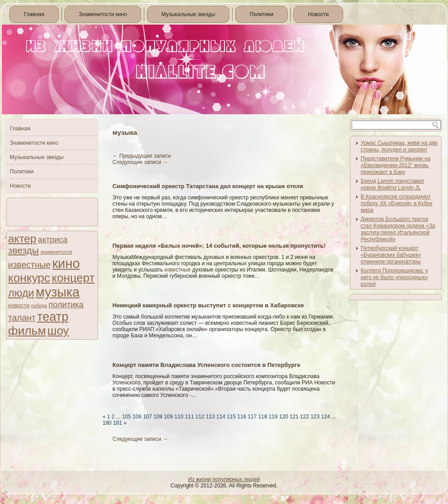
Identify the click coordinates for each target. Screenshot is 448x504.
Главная (34, 14)
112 (200, 417)
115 (231, 417)
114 (221, 417)
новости (19, 305)
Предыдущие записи (142, 156)
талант (22, 318)
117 (252, 417)
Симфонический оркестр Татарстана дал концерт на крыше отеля (208, 186)
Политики (261, 14)
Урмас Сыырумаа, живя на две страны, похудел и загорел (399, 146)
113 (210, 417)
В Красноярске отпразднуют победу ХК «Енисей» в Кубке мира (396, 203)
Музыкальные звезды (188, 14)
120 (284, 417)
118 (263, 417)
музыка (58, 292)
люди (21, 293)
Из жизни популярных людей (224, 479)
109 (168, 417)
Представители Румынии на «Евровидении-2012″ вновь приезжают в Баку (396, 165)
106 (137, 417)
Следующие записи (140, 162)
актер (22, 239)
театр (53, 317)
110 (179, 417)
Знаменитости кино (103, 14)
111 (190, 417)
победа (39, 306)
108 (158, 417)
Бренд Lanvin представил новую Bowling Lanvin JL (392, 184)
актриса (53, 240)
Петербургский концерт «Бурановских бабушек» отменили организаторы (391, 255)
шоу (58, 331)
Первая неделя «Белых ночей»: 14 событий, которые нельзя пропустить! (219, 246)
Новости (318, 14)
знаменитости (56, 252)
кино (66, 263)
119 (273, 417)
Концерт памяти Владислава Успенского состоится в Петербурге (206, 365)
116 (242, 417)
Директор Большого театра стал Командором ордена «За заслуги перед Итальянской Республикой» (398, 229)
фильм (27, 331)
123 (315, 417)
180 (107, 423)
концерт (73, 278)
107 (147, 417)
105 (126, 417)
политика (66, 304)
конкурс (29, 278)
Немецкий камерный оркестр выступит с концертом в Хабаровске (208, 305)
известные (29, 265)
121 (294, 417)
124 (326, 417)
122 (305, 417)
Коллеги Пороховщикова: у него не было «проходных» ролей (394, 277)
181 (117, 423)
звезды (24, 250)
